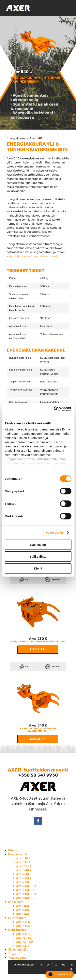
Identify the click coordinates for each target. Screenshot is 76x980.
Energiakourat (16, 138)
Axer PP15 (23, 922)
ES (71, 969)
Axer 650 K (24, 878)
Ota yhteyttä (60, 974)
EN (48, 965)
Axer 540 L (37, 138)
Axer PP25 (23, 926)
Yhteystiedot (17, 958)
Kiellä (38, 568)
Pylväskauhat (17, 918)
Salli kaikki (38, 545)
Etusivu (13, 850)
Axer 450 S (24, 906)
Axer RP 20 (24, 934)
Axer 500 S (24, 910)
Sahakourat (16, 902)
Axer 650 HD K (26, 886)
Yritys (12, 954)
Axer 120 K (23, 858)
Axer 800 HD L (26, 898)
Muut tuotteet (18, 930)
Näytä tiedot (54, 532)
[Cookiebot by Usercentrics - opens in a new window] (54, 409)
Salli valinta (38, 556)
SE (56, 965)
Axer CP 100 (25, 942)
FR (71, 965)
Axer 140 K (24, 862)
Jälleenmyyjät (18, 950)
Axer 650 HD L (26, 890)
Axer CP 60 (24, 938)
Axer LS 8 (23, 946)
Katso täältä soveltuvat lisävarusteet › (33, 256)
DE (64, 965)
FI (41, 965)
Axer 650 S (24, 914)
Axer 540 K (38, 725)
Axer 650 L (24, 882)
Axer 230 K (38, 639)
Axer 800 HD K (26, 894)
